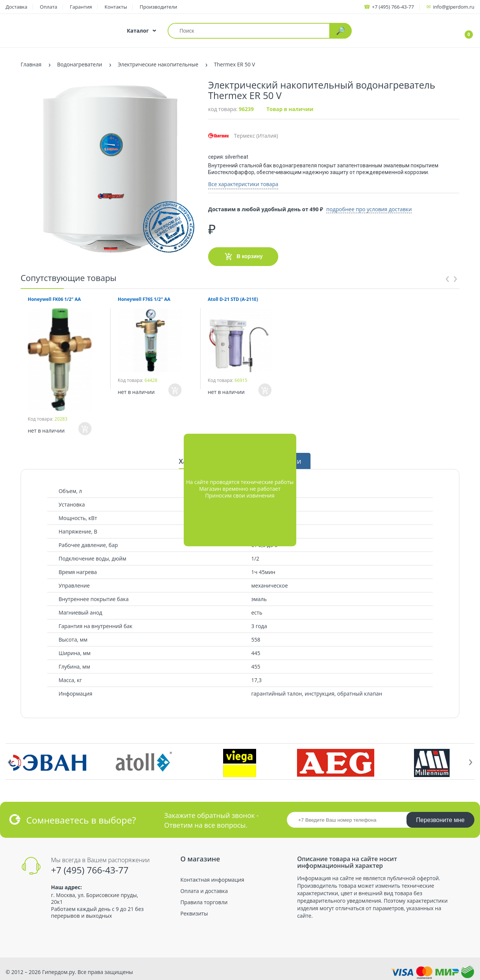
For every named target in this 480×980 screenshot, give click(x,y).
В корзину (243, 253)
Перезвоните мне (440, 817)
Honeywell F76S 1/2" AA (144, 296)
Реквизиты (194, 911)
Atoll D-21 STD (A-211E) (233, 296)
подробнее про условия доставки (386, 206)
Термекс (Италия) (243, 136)
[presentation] (447, 274)
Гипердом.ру (58, 969)
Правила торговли (204, 899)
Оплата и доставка (204, 888)
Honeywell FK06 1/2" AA (54, 296)
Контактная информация (212, 876)
